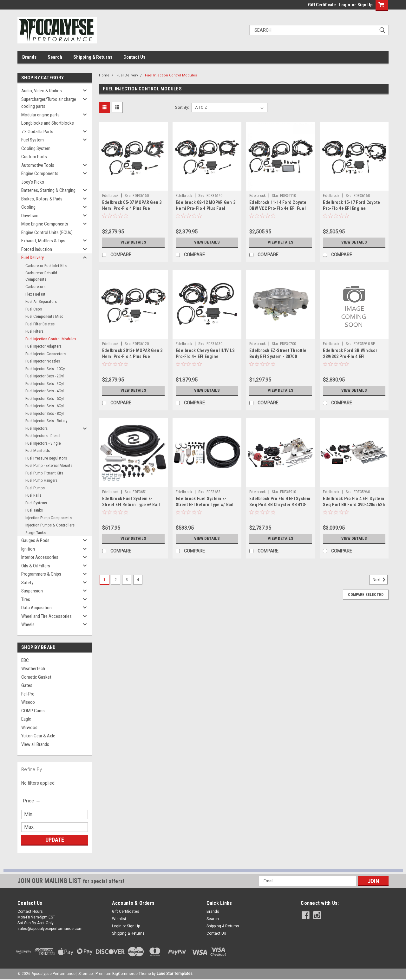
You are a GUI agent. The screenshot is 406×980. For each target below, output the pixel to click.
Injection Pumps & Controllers (50, 525)
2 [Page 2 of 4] (116, 580)
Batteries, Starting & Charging (48, 190)
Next (380, 580)
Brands (29, 57)
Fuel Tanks (34, 510)
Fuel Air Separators (41, 301)
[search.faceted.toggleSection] (32, 801)
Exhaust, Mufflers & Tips (43, 241)
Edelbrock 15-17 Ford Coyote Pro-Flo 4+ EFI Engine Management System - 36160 (351, 208)
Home (104, 75)
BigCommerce (125, 974)
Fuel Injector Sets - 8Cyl (45, 413)
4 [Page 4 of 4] (138, 580)
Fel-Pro (28, 694)
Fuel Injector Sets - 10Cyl (46, 369)
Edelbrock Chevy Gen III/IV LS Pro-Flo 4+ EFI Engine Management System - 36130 (205, 356)
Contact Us (134, 57)
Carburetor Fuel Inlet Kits (46, 266)
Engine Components (40, 173)
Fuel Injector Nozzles (43, 361)
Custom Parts (34, 157)
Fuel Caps (34, 309)
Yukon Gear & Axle (38, 736)
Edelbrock (110, 196)
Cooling (28, 207)
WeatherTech (33, 669)
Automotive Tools (38, 165)
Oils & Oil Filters (36, 566)
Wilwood (29, 728)
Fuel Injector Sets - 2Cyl (45, 376)
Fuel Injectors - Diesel (43, 436)
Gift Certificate (322, 5)
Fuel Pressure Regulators (46, 458)
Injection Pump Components (49, 518)
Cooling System (36, 148)
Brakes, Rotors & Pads (42, 199)
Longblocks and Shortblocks (48, 123)
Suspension (32, 591)
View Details (133, 242)
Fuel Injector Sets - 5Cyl (45, 399)
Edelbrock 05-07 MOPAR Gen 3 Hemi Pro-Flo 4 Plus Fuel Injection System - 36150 (132, 208)
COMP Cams (33, 711)
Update (55, 840)
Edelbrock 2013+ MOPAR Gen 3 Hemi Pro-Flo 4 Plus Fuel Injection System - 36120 (132, 356)
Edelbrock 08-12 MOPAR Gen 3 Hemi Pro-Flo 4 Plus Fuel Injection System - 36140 (206, 208)
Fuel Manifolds (38, 451)
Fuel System (33, 140)
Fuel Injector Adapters (43, 346)
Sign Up (365, 5)
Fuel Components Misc (44, 316)
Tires (26, 599)
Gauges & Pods (35, 540)
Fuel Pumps (35, 488)
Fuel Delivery (33, 258)
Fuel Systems (36, 503)
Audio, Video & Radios (42, 91)
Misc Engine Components (45, 224)
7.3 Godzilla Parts (37, 132)
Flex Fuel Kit (35, 294)
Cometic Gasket (36, 677)
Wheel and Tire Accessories (46, 616)
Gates (27, 685)
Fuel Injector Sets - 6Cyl (45, 406)
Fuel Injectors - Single (43, 443)
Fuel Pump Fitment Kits (44, 473)
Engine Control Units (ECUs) (47, 232)
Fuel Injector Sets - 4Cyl (45, 391)
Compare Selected (366, 595)
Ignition (28, 549)
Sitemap (85, 974)
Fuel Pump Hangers (41, 480)
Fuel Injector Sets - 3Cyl (45, 384)
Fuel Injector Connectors (46, 354)
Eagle (26, 719)
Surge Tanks (36, 533)
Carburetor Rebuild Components (41, 276)
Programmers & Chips (41, 574)
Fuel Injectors (36, 428)
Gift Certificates (126, 911)
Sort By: (182, 107)
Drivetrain (30, 216)
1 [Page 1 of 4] (105, 580)
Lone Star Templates (175, 974)
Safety (27, 583)
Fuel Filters (34, 331)
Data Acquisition (36, 608)
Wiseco (28, 702)
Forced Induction (37, 249)
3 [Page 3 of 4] (127, 580)
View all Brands (35, 744)
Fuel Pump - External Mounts (49, 465)
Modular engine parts (40, 115)
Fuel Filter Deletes (40, 324)
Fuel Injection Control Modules (51, 339)
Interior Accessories (40, 557)
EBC (25, 660)
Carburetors (35, 287)
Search (55, 57)
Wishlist (119, 919)
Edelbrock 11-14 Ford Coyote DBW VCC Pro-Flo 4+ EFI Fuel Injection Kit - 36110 (278, 208)
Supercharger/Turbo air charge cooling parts (49, 103)
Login (345, 5)
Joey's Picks (33, 182)
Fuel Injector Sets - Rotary (46, 421)
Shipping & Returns (93, 57)
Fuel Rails (33, 495)
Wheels (28, 624)
